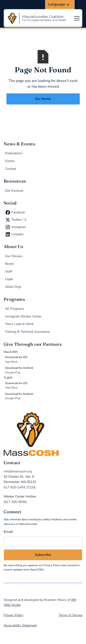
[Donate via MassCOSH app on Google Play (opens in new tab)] (44, 370)
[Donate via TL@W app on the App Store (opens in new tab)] (44, 386)
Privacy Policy (52, 565)
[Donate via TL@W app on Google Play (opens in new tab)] (44, 396)
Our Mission (14, 256)
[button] (60, 4)
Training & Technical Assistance (27, 332)
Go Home (43, 99)
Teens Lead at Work (19, 324)
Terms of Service (71, 615)
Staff (9, 271)
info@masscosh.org (18, 471)
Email (8, 532)
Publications (14, 153)
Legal (9, 279)
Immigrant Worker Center (23, 316)
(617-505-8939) (15, 502)
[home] (43, 434)
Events (10, 161)
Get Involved (14, 191)
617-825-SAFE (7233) (20, 487)
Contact (11, 169)
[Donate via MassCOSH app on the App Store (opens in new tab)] (44, 360)
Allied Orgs (13, 287)
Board (9, 264)
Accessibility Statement (20, 625)
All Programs (15, 309)
